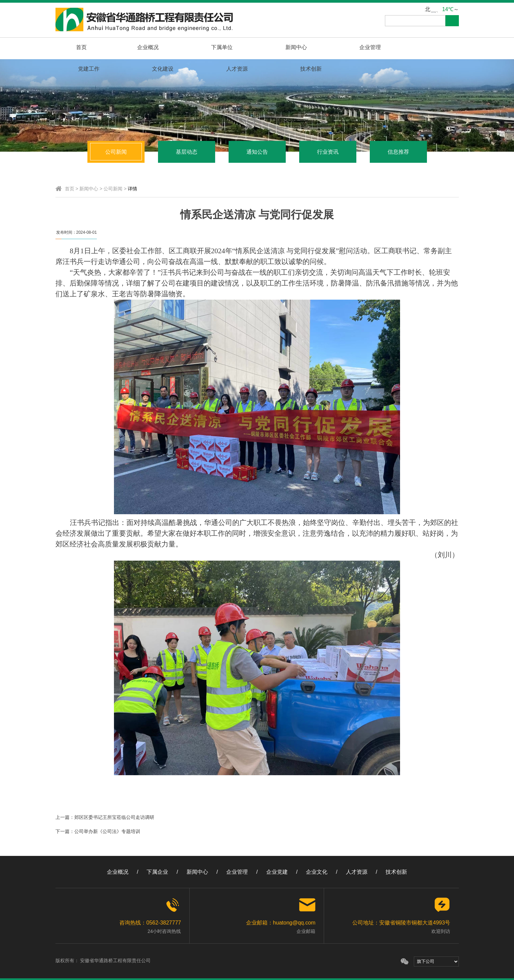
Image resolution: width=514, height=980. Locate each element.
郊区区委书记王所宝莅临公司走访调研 (114, 817)
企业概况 (107, 47)
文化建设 (344, 47)
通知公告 (257, 152)
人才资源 (391, 47)
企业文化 (317, 872)
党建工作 (296, 47)
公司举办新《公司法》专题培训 (107, 831)
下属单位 (154, 47)
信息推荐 (398, 152)
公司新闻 (116, 152)
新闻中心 (201, 47)
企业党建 (277, 872)
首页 (67, 47)
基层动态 (187, 152)
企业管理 (249, 47)
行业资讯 (328, 152)
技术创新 (438, 47)
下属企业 (157, 872)
